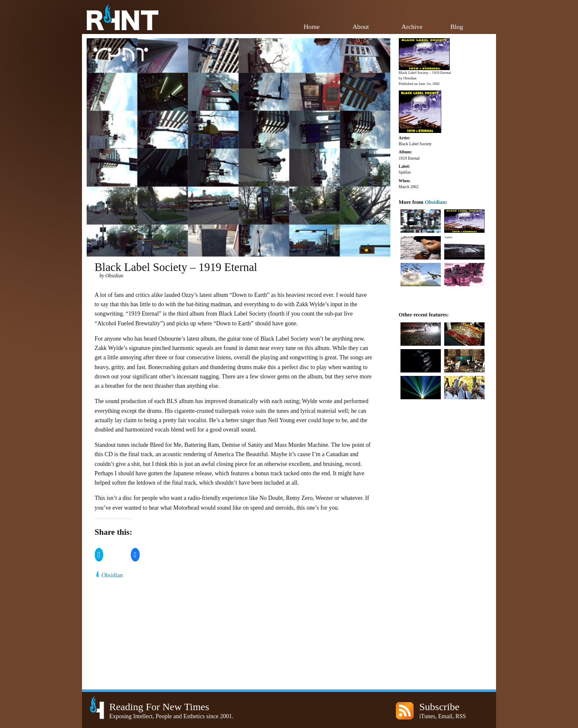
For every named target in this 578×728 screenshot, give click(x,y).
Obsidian (112, 575)
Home (312, 27)
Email (445, 716)
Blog (457, 27)
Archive (412, 27)
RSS (461, 716)
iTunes (427, 716)
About (361, 27)
